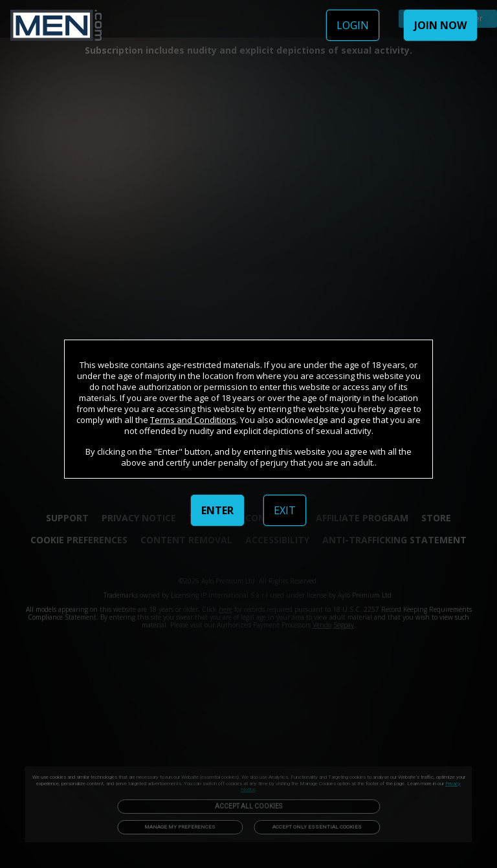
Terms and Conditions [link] (193, 420)
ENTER (217, 510)
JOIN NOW (440, 25)
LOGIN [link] (353, 25)
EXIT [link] (285, 510)
